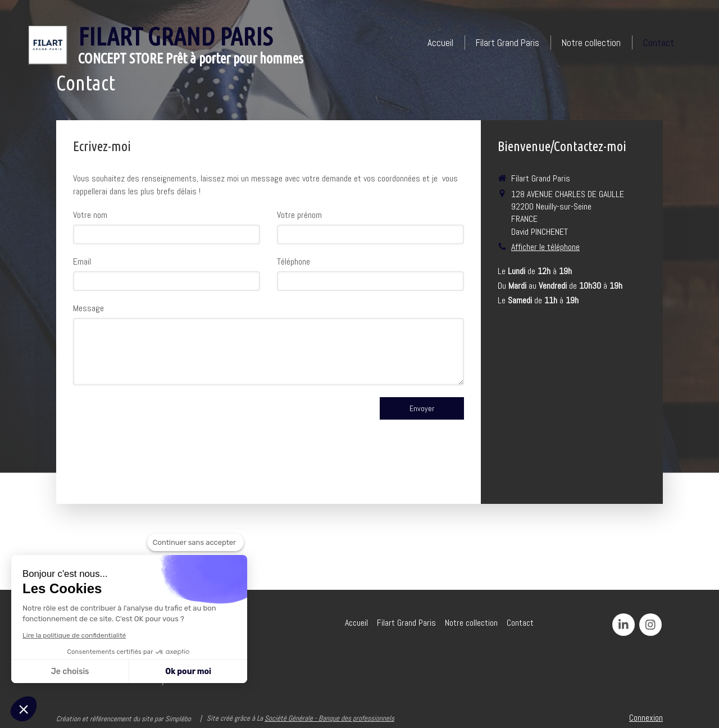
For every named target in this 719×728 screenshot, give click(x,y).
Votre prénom (299, 215)
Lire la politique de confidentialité (74, 635)
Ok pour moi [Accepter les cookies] (188, 672)
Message (88, 308)
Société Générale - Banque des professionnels (329, 718)
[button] (24, 709)
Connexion (646, 718)
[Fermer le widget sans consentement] (195, 543)
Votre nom (90, 215)
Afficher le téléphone (545, 247)
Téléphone (293, 261)
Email (82, 261)
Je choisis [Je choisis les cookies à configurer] (70, 672)
